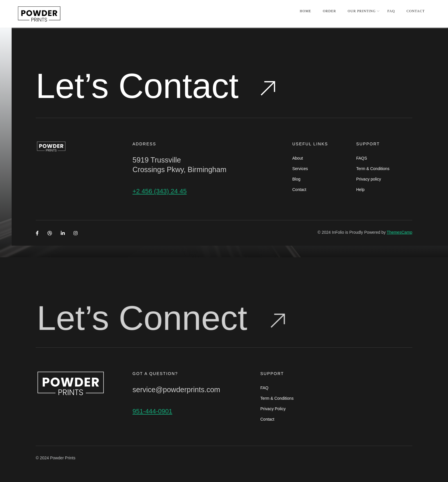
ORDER (329, 11)
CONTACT (416, 11)
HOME (305, 11)
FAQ (391, 11)
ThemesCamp (399, 232)
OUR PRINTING (362, 11)
